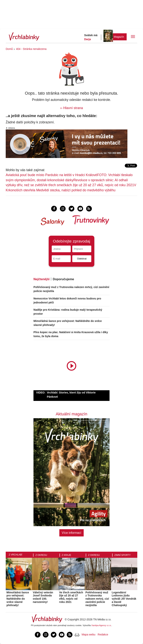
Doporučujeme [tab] (63, 279)
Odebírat (82, 259)
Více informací (71, 533)
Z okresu (41, 555)
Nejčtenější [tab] (41, 279)
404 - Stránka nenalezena (31, 49)
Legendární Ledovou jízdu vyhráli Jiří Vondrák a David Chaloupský (124, 599)
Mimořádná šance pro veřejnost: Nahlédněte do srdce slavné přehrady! (18, 599)
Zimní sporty (123, 555)
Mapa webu (88, 634)
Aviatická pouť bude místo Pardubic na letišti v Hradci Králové (51, 175)
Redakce (103, 634)
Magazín (119, 37)
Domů (9, 49)
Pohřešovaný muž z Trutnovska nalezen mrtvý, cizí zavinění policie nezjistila (97, 599)
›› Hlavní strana (71, 108)
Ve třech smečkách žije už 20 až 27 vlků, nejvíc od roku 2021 (89, 185)
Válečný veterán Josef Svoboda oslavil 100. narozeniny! (43, 597)
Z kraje (66, 555)
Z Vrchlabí (15, 555)
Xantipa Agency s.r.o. (102, 625)
